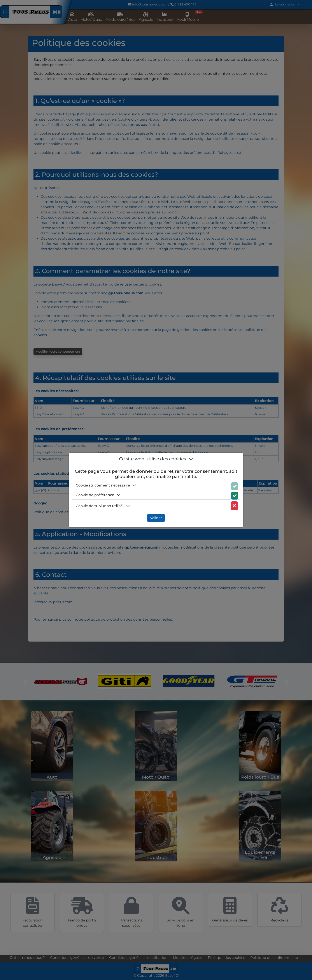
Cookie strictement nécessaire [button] (106, 485)
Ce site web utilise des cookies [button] (156, 459)
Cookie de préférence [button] (98, 495)
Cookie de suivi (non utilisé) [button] (103, 506)
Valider (156, 518)
